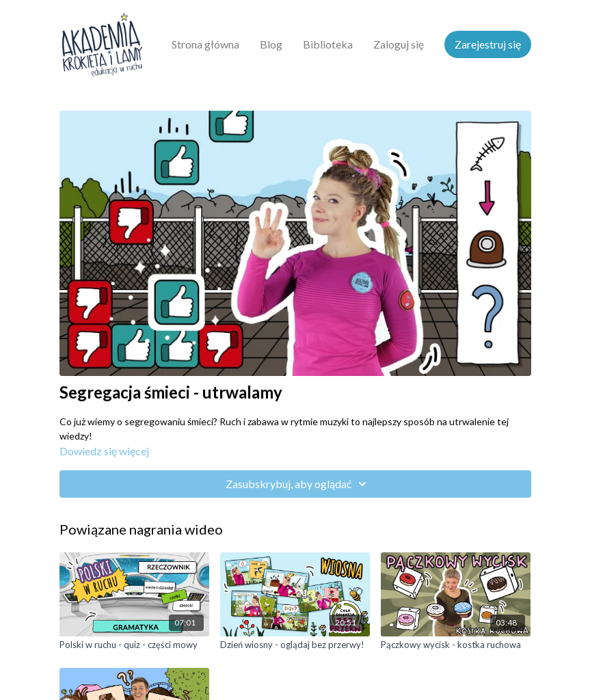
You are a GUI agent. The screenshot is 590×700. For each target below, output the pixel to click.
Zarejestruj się (488, 44)
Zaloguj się (399, 44)
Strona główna (205, 44)
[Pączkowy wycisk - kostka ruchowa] (456, 645)
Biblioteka (328, 44)
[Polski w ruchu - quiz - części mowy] (134, 645)
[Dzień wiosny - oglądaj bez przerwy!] (295, 645)
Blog (271, 44)
